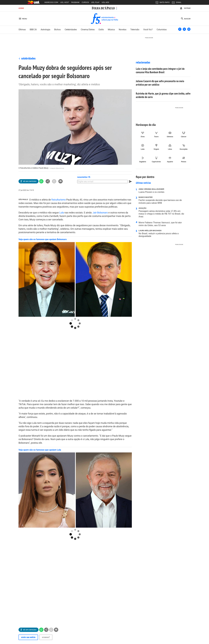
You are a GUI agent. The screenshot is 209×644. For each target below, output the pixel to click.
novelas (123, 30)
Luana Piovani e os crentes (163, 191)
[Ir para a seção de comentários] (61, 181)
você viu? (148, 30)
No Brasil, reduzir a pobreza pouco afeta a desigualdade (163, 233)
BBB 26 (33, 30)
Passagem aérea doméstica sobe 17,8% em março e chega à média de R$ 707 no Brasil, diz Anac (163, 212)
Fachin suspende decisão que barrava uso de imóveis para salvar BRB (163, 200)
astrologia (45, 30)
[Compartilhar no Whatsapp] (41, 181)
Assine (21, 8)
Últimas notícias (143, 183)
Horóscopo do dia (146, 125)
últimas (22, 30)
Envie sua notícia (28, 637)
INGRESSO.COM (51, 2)
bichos (57, 30)
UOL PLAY (95, 2)
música (111, 30)
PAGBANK (75, 2)
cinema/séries (88, 30)
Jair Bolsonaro (100, 213)
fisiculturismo (59, 200)
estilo (101, 30)
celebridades (71, 30)
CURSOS (85, 2)
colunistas (162, 30)
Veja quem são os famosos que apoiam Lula (40, 450)
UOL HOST (65, 2)
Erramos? (46, 637)
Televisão (135, 30)
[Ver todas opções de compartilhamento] (29, 181)
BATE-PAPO (162, 3)
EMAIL (177, 3)
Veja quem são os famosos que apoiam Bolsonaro (43, 239)
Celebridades (28, 58)
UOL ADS (105, 2)
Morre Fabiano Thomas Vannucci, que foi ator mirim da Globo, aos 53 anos (160, 224)
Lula (62, 213)
